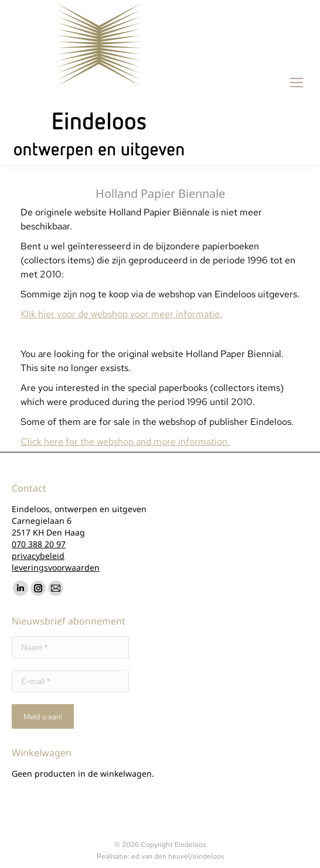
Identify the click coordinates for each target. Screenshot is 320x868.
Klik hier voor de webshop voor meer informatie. (121, 314)
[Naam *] (70, 647)
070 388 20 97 (39, 544)
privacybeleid (38, 556)
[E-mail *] (70, 681)
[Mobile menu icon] (297, 83)
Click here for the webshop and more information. (125, 442)
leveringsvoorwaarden (56, 567)
